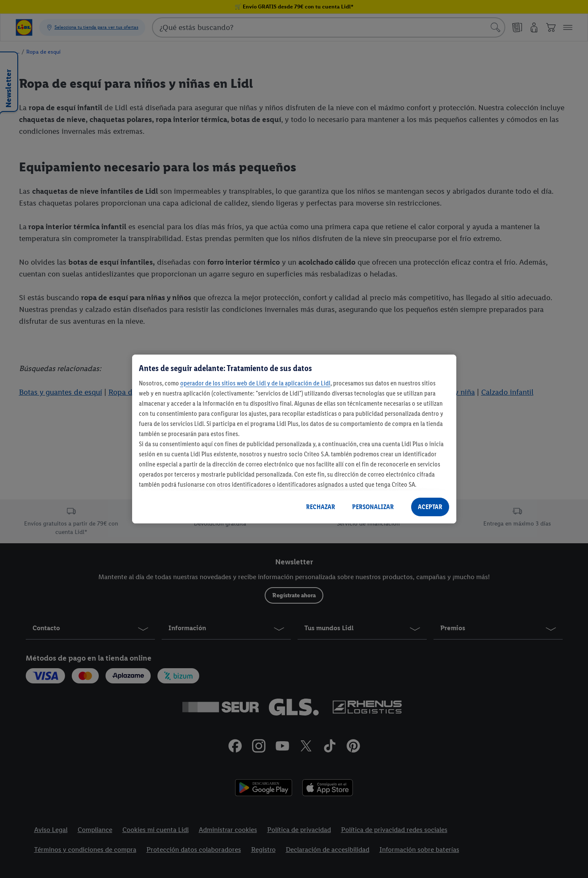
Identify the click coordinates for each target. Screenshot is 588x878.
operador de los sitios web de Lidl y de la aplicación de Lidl (255, 383)
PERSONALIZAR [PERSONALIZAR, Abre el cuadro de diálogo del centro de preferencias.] (373, 507)
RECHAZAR (321, 507)
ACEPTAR (430, 507)
